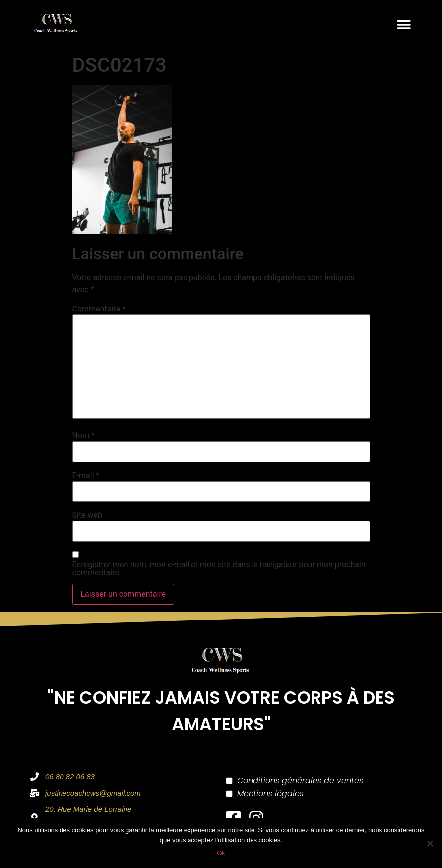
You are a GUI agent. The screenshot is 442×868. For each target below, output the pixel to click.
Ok (221, 853)
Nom (84, 435)
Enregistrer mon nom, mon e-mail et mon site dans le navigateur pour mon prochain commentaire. (219, 569)
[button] (404, 25)
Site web (88, 515)
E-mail (86, 476)
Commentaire (99, 309)
